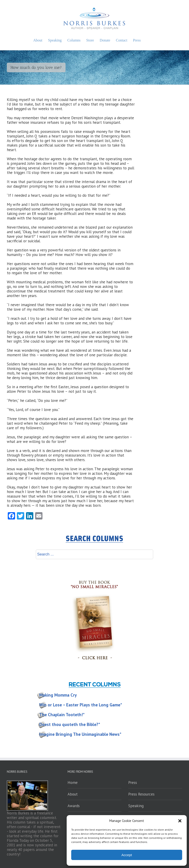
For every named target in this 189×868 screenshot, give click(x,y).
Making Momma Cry (58, 695)
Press (133, 783)
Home (73, 783)
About (73, 794)
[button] (180, 821)
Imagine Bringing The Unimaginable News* (80, 734)
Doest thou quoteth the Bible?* (70, 724)
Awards (74, 806)
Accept (127, 855)
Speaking (136, 806)
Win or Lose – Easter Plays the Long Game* (81, 705)
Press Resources (141, 794)
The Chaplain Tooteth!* (62, 715)
